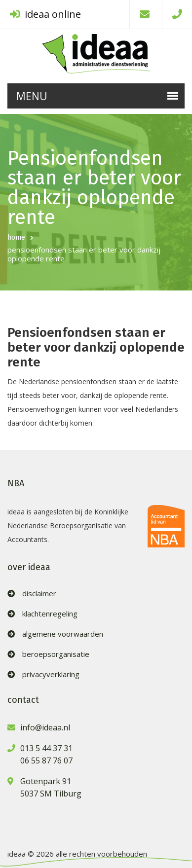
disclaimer (39, 594)
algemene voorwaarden (63, 634)
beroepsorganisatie (56, 654)
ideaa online (45, 14)
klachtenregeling (50, 614)
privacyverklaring (51, 674)
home (16, 237)
